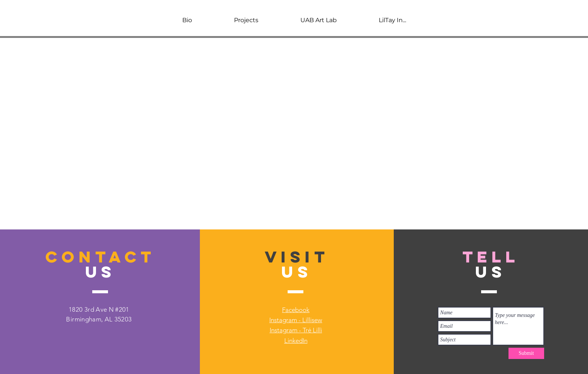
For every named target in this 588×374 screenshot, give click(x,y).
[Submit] (526, 353)
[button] (246, 20)
